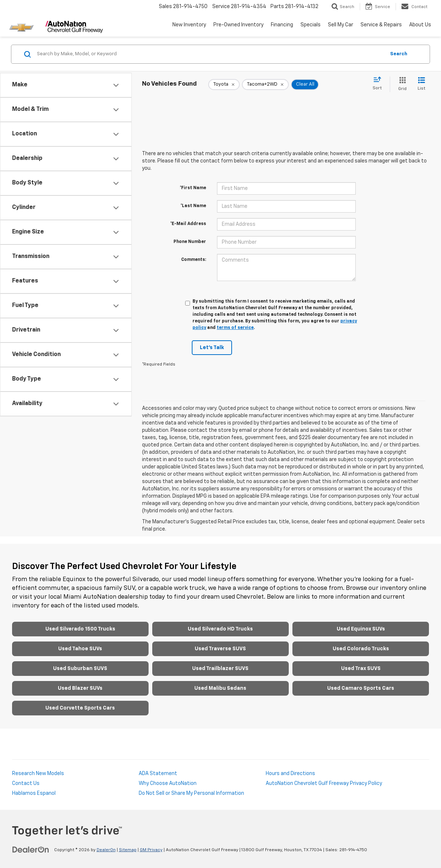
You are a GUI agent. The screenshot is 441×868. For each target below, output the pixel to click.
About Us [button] (420, 25)
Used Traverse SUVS (220, 649)
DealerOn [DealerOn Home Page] (106, 850)
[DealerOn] (31, 850)
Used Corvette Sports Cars (80, 708)
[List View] (421, 84)
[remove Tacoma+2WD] (265, 85)
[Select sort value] (379, 84)
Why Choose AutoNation (168, 783)
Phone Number (190, 242)
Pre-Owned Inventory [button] (238, 25)
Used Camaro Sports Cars (361, 688)
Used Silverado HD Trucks (220, 629)
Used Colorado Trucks (361, 649)
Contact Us (26, 783)
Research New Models (38, 774)
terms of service (235, 328)
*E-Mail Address (188, 224)
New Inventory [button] (189, 25)
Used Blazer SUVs (80, 688)
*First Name (193, 188)
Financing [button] (282, 25)
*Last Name (193, 206)
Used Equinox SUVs (361, 629)
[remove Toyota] (224, 85)
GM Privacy (151, 850)
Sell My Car (341, 25)
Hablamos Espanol (34, 793)
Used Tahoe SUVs (80, 649)
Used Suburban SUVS (80, 669)
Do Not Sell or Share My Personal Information (191, 793)
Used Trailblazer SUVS (220, 669)
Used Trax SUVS (361, 669)
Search (399, 54)
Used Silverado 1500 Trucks (80, 629)
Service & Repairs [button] (381, 25)
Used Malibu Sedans (220, 688)
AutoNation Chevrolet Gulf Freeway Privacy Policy (324, 783)
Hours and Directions (290, 774)
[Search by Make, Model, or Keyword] (210, 54)
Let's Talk (212, 348)
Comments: (194, 260)
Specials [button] (311, 25)
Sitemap (128, 850)
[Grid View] (401, 84)
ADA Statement (158, 774)
